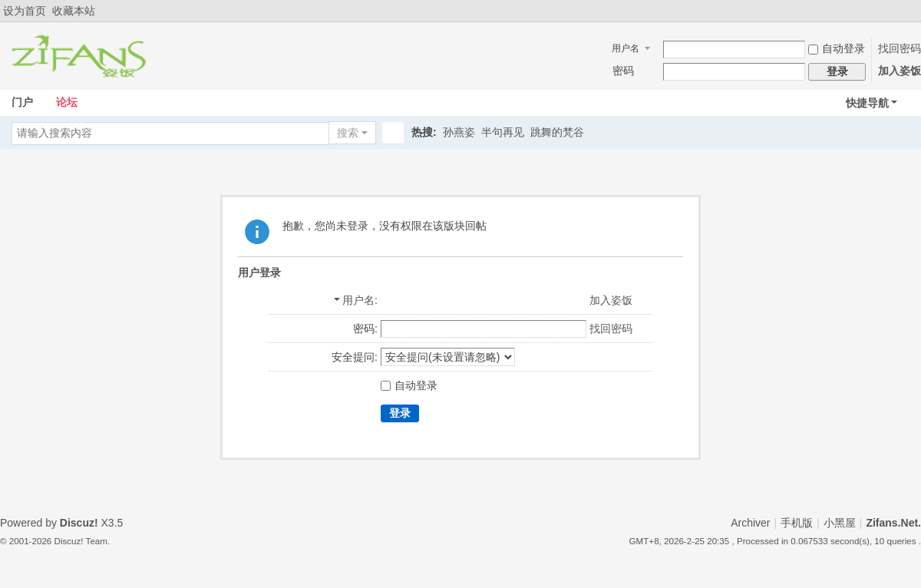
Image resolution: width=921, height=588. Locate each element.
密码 (623, 71)
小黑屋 (840, 523)
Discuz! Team (81, 541)
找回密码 (900, 48)
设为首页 (25, 11)
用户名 (626, 48)
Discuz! (79, 523)
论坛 (67, 102)
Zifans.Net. (893, 523)
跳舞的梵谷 (557, 132)
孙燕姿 (459, 132)
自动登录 (837, 48)
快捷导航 (867, 103)
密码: (365, 329)
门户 (22, 102)
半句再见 (503, 132)
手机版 (797, 523)
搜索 (348, 133)
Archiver (750, 523)
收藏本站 (74, 11)
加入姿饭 (900, 71)
